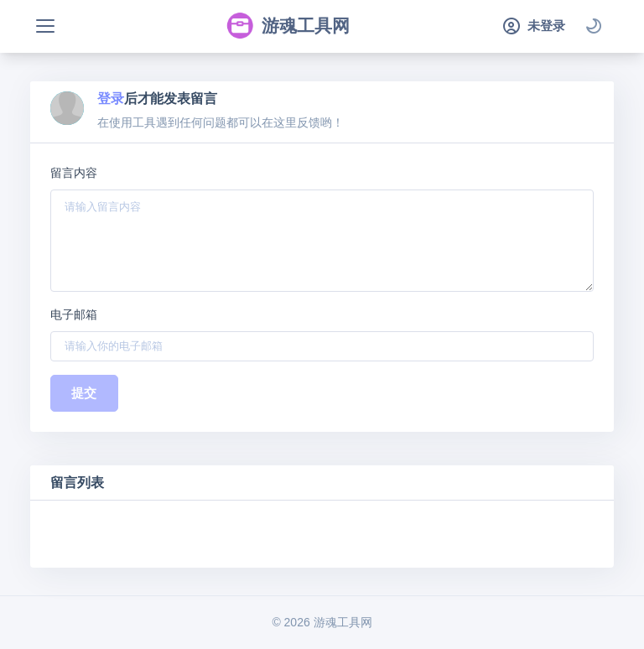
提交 (84, 393)
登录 (111, 99)
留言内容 (74, 173)
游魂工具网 (288, 26)
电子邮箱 (74, 314)
